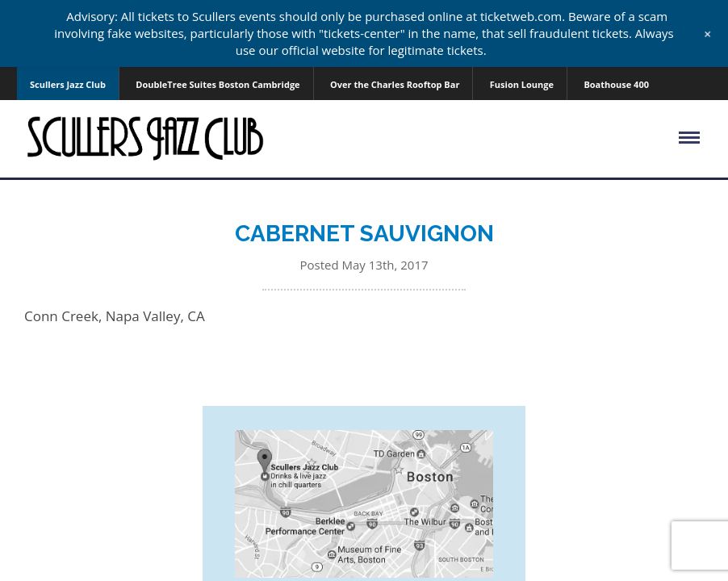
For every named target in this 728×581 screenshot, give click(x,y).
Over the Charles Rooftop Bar (395, 84)
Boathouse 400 (616, 84)
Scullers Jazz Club (68, 84)
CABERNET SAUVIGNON (364, 234)
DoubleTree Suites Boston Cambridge (218, 84)
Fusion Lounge (522, 84)
